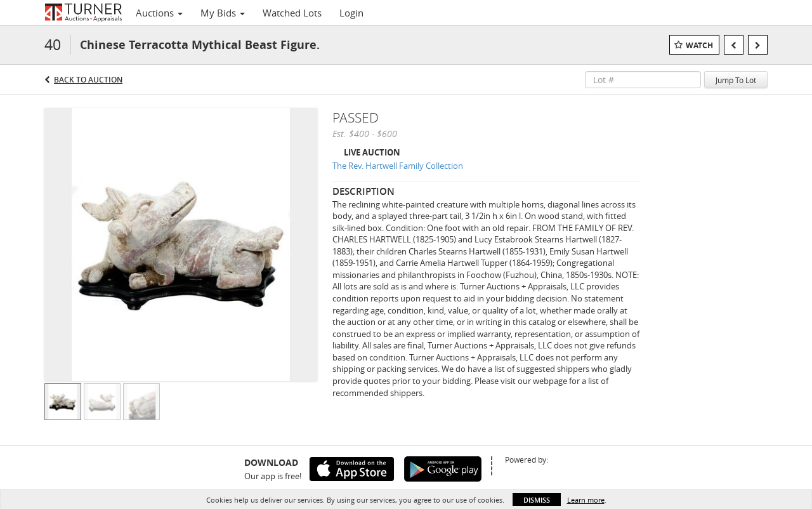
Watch (699, 45)
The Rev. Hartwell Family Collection (398, 166)
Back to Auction (88, 80)
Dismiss (537, 500)
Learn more (586, 500)
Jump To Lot (736, 80)
